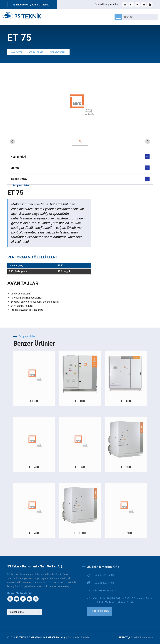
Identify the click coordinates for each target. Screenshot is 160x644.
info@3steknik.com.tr (105, 593)
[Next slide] (148, 141)
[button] (80, 141)
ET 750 (34, 534)
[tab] (80, 131)
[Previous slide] (12, 141)
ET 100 (80, 402)
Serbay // (125, 638)
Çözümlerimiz (36, 54)
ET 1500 (126, 534)
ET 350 (80, 468)
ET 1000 (80, 534)
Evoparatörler (58, 54)
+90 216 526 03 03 (104, 577)
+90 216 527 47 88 (104, 585)
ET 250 (34, 468)
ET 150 (126, 402)
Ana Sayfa (17, 54)
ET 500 (126, 468)
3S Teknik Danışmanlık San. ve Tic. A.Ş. (41, 638)
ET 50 (34, 402)
